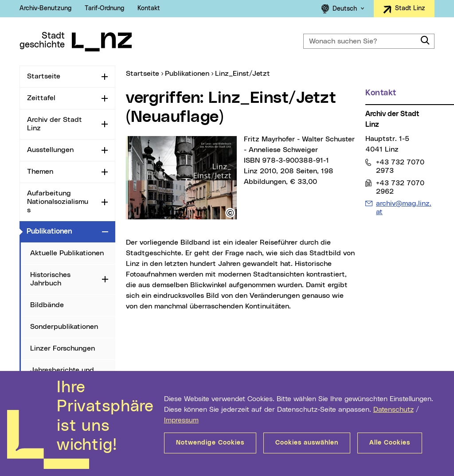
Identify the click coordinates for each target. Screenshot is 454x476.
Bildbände (47, 305)
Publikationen (63, 231)
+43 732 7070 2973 (400, 166)
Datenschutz (393, 410)
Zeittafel (41, 98)
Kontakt (149, 8)
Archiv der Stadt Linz (55, 124)
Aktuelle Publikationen (67, 253)
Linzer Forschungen (63, 348)
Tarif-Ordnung (104, 8)
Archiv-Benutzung (45, 8)
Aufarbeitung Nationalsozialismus (58, 202)
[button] (230, 213)
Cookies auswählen (307, 443)
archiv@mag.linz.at (403, 207)
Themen (40, 172)
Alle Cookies (390, 443)
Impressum (181, 420)
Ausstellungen (50, 150)
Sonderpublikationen (64, 327)
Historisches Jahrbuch (50, 279)
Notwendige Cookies (210, 443)
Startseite (44, 76)
